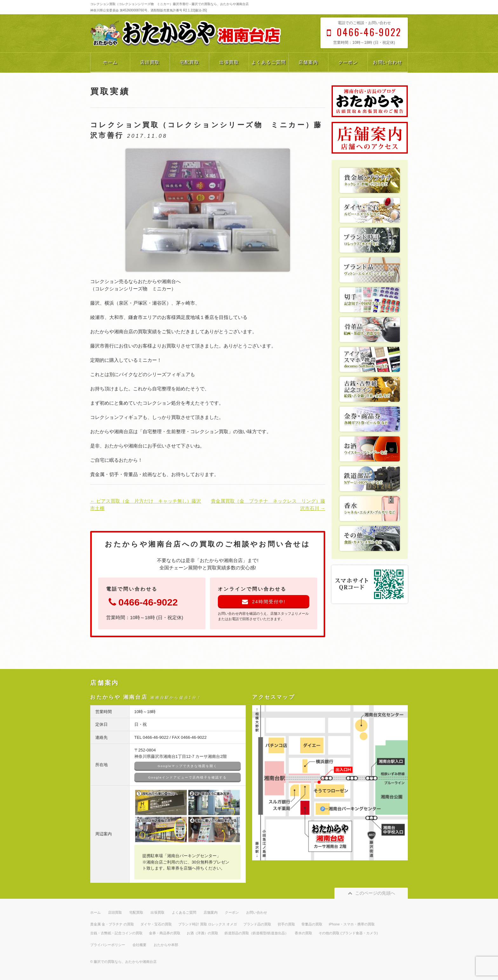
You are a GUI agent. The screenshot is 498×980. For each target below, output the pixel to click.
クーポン (348, 62)
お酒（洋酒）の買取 (202, 933)
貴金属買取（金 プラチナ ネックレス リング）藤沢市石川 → (268, 505)
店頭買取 (150, 62)
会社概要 (139, 945)
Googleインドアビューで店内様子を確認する (188, 777)
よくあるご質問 (269, 62)
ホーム (110, 62)
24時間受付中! (264, 602)
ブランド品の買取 (257, 924)
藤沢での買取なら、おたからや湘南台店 (125, 962)
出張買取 (229, 62)
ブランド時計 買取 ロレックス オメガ (208, 924)
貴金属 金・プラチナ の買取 (112, 924)
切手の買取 (286, 924)
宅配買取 (190, 62)
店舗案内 (308, 62)
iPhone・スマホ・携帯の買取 (352, 924)
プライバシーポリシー (108, 945)
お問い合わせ (387, 62)
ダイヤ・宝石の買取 (156, 924)
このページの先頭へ (371, 893)
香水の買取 (303, 933)
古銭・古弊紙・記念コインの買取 (116, 933)
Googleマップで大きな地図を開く (188, 766)
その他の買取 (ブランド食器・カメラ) (348, 933)
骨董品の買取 (312, 924)
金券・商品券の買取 (165, 933)
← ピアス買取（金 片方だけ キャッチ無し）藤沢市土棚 (146, 505)
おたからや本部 (166, 945)
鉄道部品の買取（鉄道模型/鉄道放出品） (256, 933)
